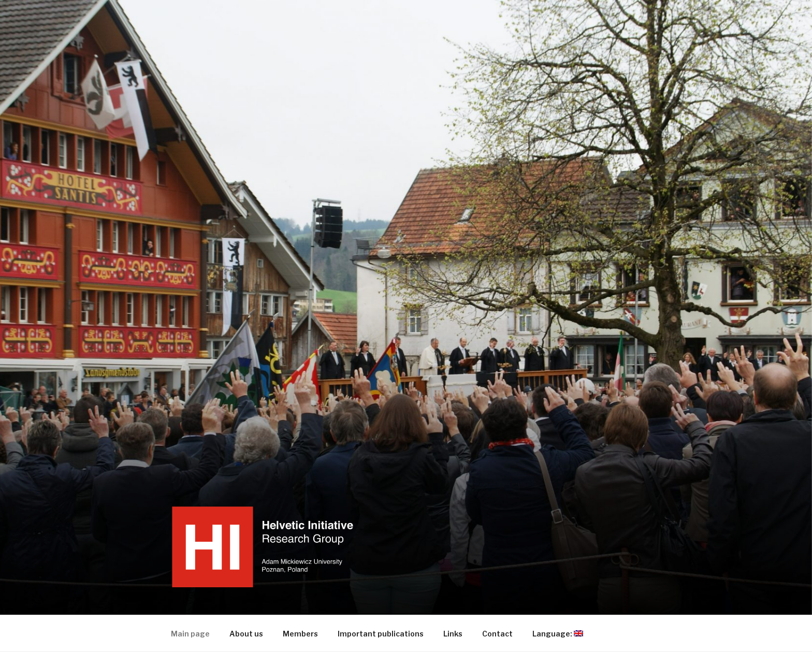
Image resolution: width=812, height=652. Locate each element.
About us (246, 634)
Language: (563, 634)
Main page (190, 634)
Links (453, 634)
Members (300, 634)
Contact (497, 634)
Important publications (381, 634)
